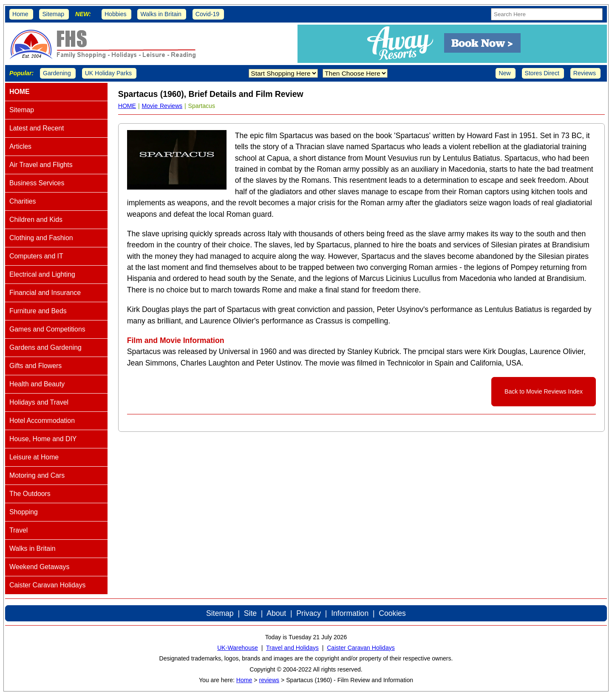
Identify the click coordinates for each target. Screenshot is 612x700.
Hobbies (116, 14)
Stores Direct (542, 73)
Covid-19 (207, 14)
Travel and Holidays (292, 648)
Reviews (585, 73)
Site (250, 613)
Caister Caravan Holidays (361, 648)
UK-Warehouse (238, 648)
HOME (127, 106)
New (504, 73)
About (276, 613)
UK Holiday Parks (108, 73)
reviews (269, 680)
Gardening (57, 73)
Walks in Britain (161, 14)
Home (20, 14)
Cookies (392, 613)
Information (350, 613)
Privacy (309, 613)
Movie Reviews (162, 106)
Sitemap (53, 14)
